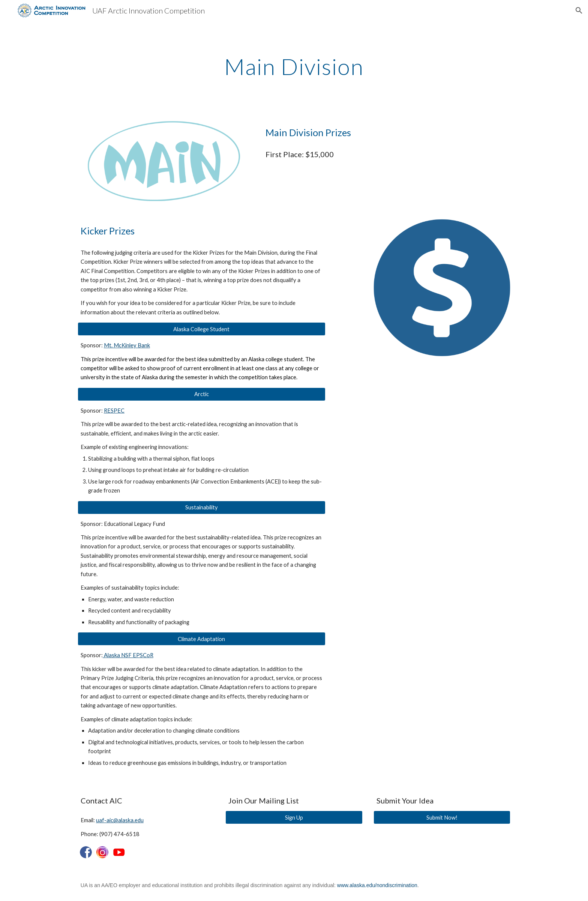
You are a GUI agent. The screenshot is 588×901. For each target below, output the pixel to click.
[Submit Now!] (442, 817)
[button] (579, 11)
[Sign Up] (294, 817)
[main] (294, 66)
